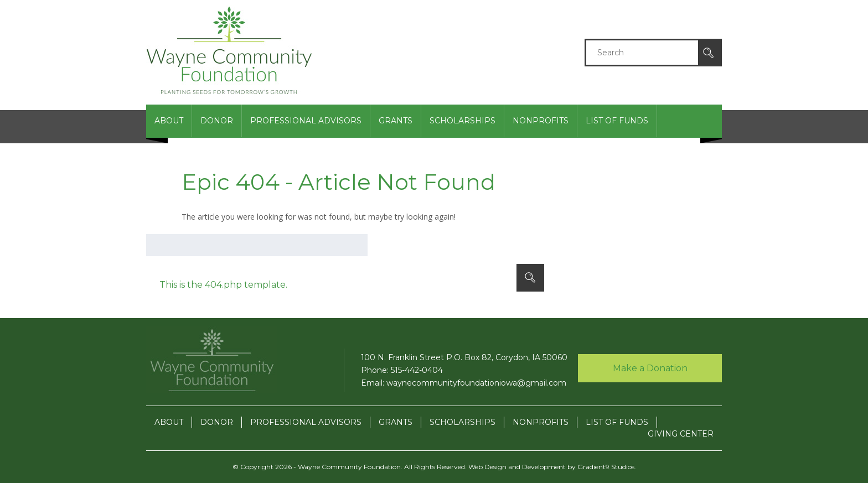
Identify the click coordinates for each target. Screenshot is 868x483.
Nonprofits (541, 121)
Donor (217, 121)
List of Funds (617, 121)
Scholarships (463, 121)
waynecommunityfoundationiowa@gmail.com (476, 383)
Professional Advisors (306, 121)
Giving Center (681, 153)
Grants (396, 121)
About (169, 121)
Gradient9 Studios (606, 467)
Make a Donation (650, 368)
